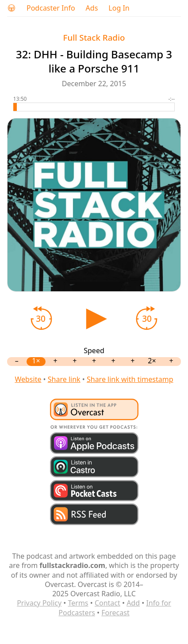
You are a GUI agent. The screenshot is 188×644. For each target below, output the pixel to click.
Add (133, 603)
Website (28, 379)
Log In (119, 8)
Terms (78, 603)
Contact (107, 603)
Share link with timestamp (130, 379)
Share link (64, 379)
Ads (92, 8)
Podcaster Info (51, 8)
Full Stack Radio (94, 37)
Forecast (115, 613)
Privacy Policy (39, 603)
